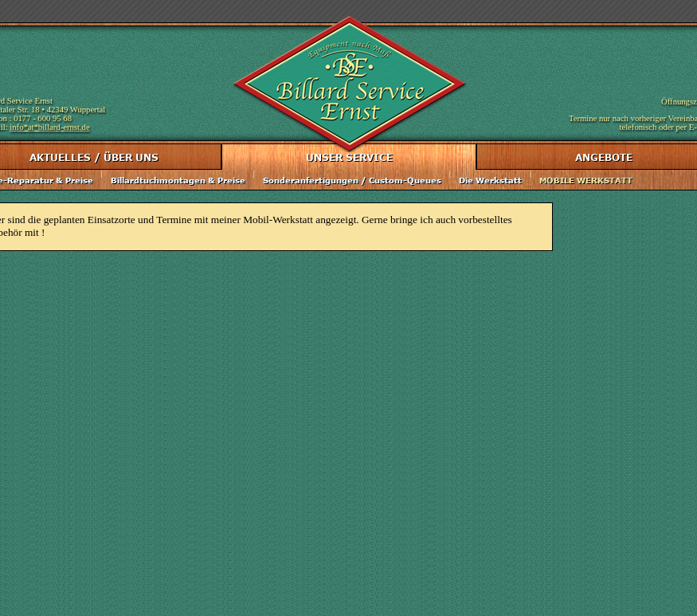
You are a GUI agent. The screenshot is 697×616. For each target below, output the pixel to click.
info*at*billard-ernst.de (49, 127)
